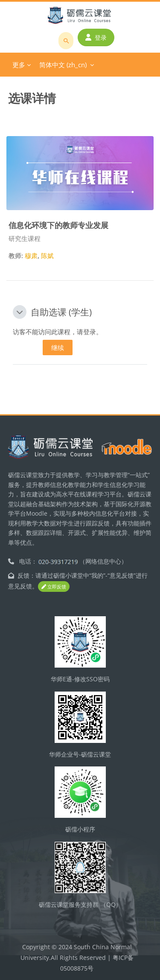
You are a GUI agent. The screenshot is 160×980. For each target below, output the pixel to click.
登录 (96, 37)
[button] (20, 312)
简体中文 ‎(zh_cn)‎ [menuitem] (63, 65)
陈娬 (47, 255)
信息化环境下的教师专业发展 (58, 225)
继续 (58, 347)
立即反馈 (54, 587)
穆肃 (31, 255)
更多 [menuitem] (19, 65)
